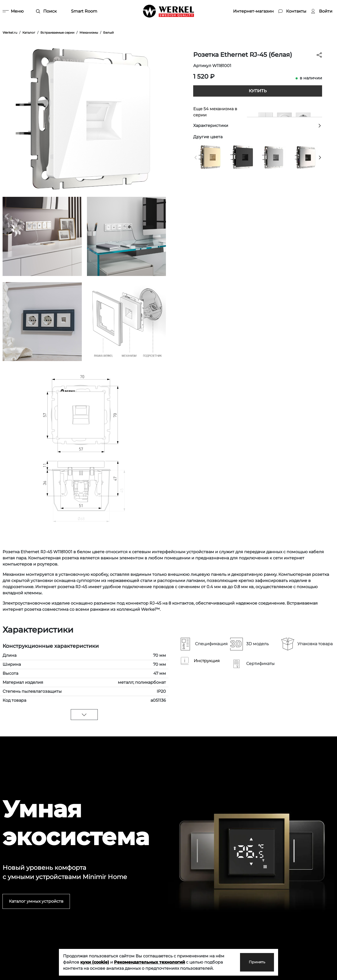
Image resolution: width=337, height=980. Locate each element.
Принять (252, 962)
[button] (196, 158)
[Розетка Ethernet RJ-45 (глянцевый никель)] (306, 157)
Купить (258, 91)
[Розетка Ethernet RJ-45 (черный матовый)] (241, 157)
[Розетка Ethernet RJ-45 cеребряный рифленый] (274, 157)
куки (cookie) (95, 962)
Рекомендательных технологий (149, 962)
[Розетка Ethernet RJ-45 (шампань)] (209, 157)
